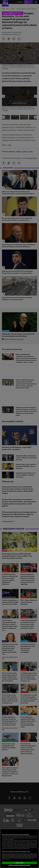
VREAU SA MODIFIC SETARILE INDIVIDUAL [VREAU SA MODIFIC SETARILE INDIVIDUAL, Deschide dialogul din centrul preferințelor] (19, 865)
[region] (19, 848)
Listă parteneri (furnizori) (6, 860)
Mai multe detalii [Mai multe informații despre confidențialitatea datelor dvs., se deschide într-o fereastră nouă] (11, 839)
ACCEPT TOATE (19, 863)
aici (14, 845)
